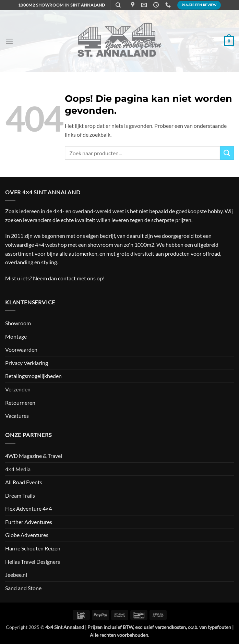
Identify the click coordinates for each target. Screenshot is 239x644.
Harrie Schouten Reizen (33, 548)
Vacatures (17, 416)
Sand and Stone (23, 588)
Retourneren (20, 403)
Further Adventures (29, 522)
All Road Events (24, 482)
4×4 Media (18, 469)
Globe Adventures (27, 535)
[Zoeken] (118, 5)
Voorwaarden (21, 349)
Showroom (18, 323)
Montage (16, 336)
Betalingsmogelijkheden (33, 376)
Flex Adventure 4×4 (28, 508)
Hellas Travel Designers (33, 562)
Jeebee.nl (16, 575)
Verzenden (18, 389)
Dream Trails (20, 495)
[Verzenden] (227, 153)
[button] (9, 41)
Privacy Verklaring (27, 363)
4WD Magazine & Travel (34, 456)
